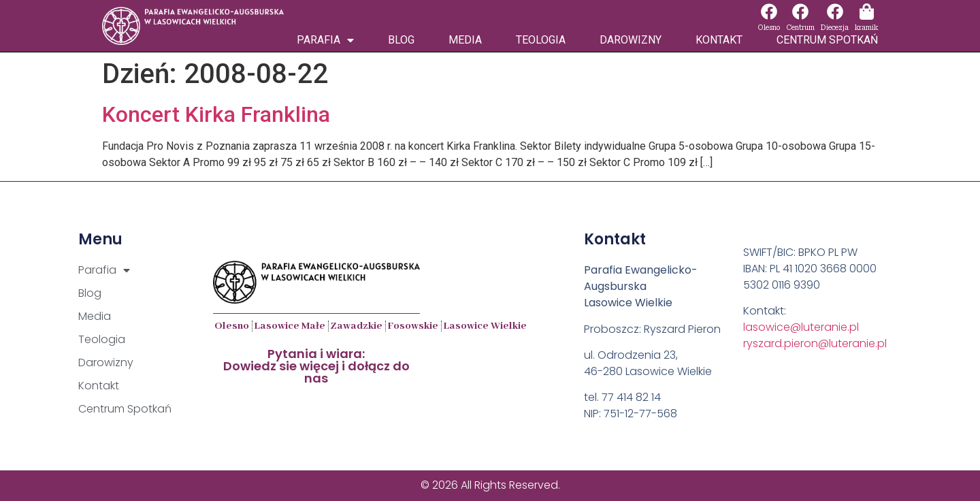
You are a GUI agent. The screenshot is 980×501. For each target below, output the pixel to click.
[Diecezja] (835, 12)
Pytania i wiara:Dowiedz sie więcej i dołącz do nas (316, 366)
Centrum (800, 28)
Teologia (541, 40)
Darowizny (631, 40)
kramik (866, 28)
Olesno (769, 28)
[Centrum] (800, 12)
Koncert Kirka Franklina (216, 114)
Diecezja (835, 28)
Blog (401, 40)
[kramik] (866, 12)
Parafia (325, 40)
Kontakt (719, 40)
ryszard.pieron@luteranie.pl (815, 343)
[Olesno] (769, 12)
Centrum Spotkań (827, 40)
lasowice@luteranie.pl (801, 327)
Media (465, 40)
